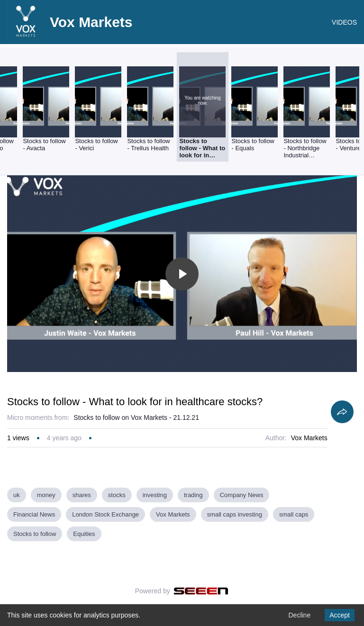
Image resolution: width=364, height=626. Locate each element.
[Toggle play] (182, 274)
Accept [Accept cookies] (340, 615)
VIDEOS (344, 22)
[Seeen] (201, 591)
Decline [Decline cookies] (299, 615)
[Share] (342, 412)
